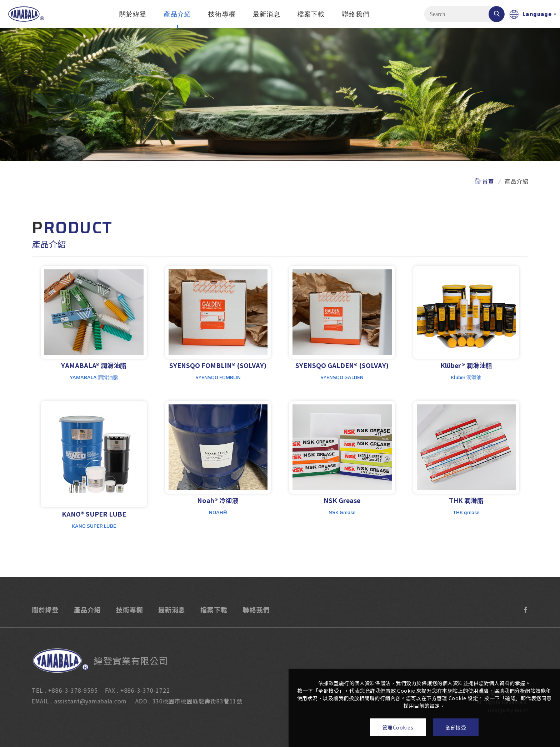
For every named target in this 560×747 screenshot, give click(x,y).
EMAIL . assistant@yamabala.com (72, 701)
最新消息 (267, 14)
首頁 (488, 181)
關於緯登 (133, 14)
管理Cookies (398, 727)
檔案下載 (311, 14)
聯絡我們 (356, 14)
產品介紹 (177, 14)
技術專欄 (222, 14)
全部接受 (456, 727)
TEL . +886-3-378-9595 (58, 690)
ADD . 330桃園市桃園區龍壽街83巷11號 (182, 701)
